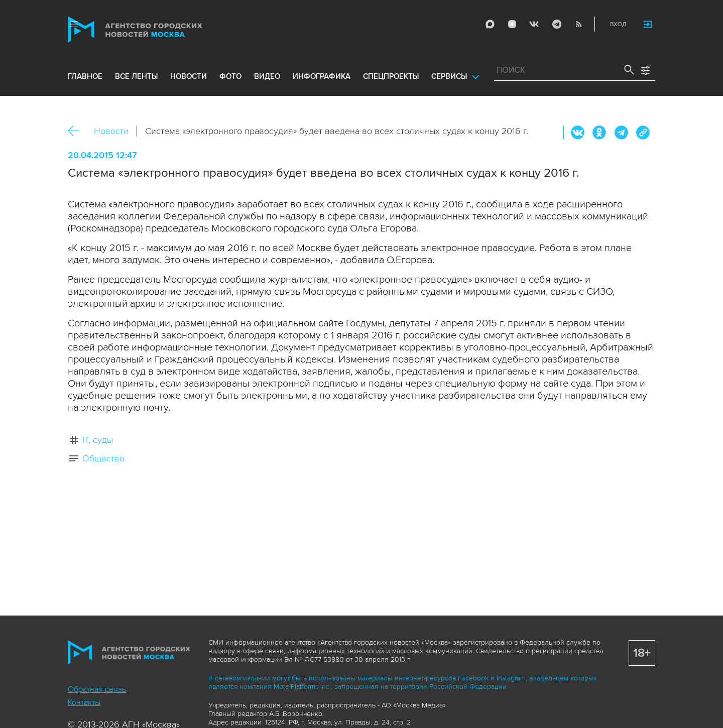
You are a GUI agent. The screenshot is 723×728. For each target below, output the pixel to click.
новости (189, 76)
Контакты (84, 702)
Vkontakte (534, 24)
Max (490, 24)
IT (85, 440)
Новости (111, 131)
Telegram (556, 24)
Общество (103, 458)
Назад (77, 131)
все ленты (136, 76)
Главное (85, 76)
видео (267, 76)
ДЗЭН (512, 24)
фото (230, 76)
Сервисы (449, 76)
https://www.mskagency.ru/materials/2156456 (643, 133)
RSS (578, 24)
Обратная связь (97, 689)
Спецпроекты (391, 76)
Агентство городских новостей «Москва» (154, 29)
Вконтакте (578, 133)
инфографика (322, 76)
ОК (599, 133)
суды (103, 440)
